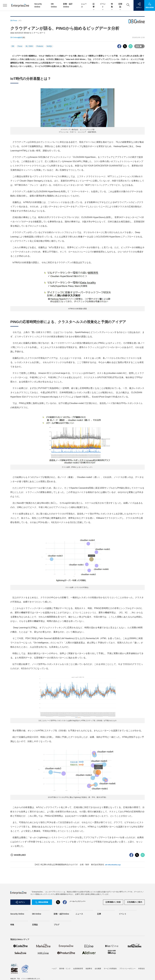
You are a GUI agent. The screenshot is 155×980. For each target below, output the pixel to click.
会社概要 (98, 969)
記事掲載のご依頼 (113, 902)
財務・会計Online (61, 914)
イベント (103, 6)
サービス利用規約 (110, 969)
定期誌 (120, 6)
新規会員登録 (42, 902)
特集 (112, 6)
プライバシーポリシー (127, 969)
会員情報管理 (78, 969)
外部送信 (141, 969)
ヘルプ (54, 969)
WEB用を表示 (18, 855)
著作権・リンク (65, 969)
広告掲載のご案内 (135, 902)
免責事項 (89, 969)
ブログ (57, 925)
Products (40, 46)
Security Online (17, 914)
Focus (20, 46)
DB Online (37, 914)
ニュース (79, 914)
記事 (94, 6)
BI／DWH (29, 46)
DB (13, 46)
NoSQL (49, 46)
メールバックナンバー (77, 901)
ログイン (20, 902)
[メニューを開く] (5, 5)
